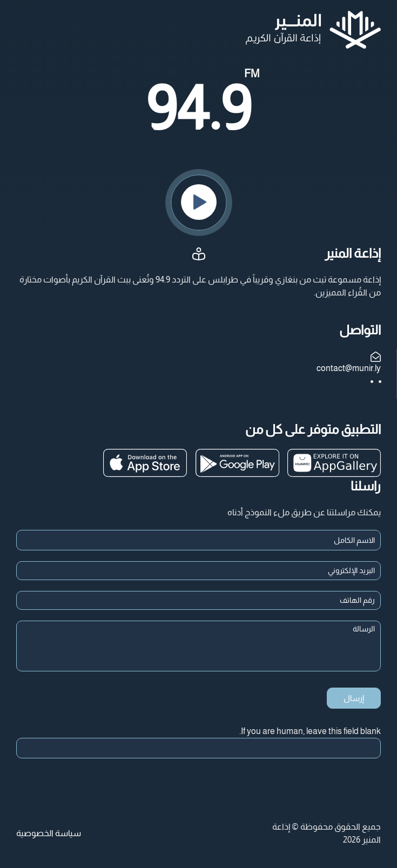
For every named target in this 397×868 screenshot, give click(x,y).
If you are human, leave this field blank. (310, 731)
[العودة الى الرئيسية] (313, 30)
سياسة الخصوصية (49, 833)
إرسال (354, 698)
